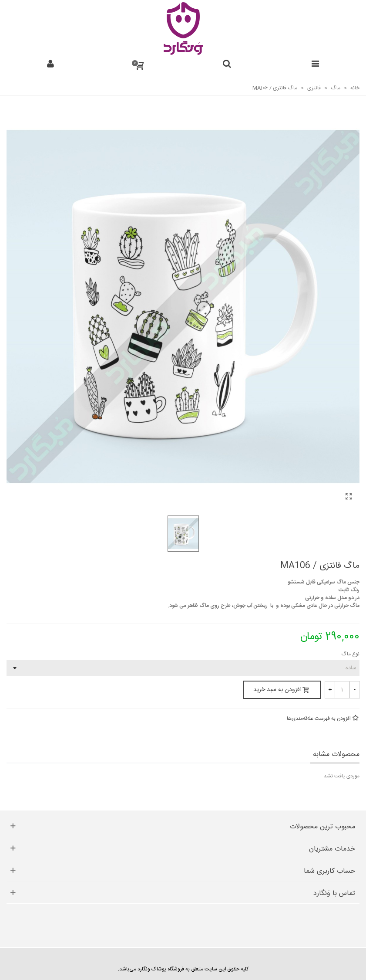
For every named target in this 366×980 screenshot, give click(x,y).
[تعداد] (342, 690)
